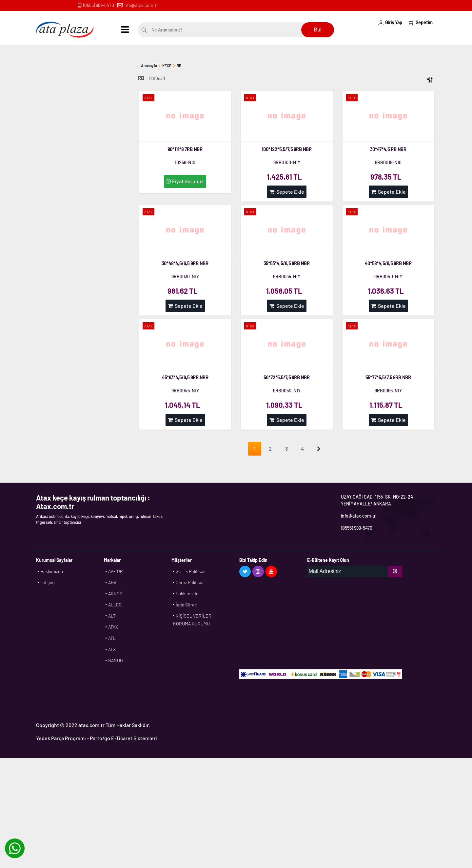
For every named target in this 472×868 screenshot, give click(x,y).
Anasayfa (149, 66)
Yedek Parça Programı (61, 738)
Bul (317, 30)
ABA (112, 582)
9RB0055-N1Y (388, 391)
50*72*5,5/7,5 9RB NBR (287, 377)
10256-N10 (185, 162)
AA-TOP (115, 571)
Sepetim (421, 22)
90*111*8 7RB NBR (185, 149)
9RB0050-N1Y (287, 391)
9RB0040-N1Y (388, 276)
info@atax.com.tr (141, 5)
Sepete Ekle (287, 192)
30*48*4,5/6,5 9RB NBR (185, 263)
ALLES (115, 605)
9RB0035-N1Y (287, 276)
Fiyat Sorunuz (185, 181)
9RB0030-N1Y (185, 276)
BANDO (116, 660)
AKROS (115, 593)
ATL (112, 638)
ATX (112, 649)
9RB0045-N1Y (185, 391)
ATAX (113, 627)
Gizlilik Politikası (191, 571)
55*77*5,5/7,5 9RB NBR (388, 377)
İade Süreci (187, 605)
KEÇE (167, 66)
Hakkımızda (52, 571)
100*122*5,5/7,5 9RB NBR (287, 149)
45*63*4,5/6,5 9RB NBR (185, 377)
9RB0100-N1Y (287, 162)
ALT (112, 616)
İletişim (48, 582)
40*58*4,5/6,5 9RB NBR (388, 263)
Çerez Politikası (191, 582)
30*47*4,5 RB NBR (388, 149)
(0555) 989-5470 (99, 5)
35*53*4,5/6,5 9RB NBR (287, 263)
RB (179, 66)
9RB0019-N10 (388, 162)
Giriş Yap (390, 22)
